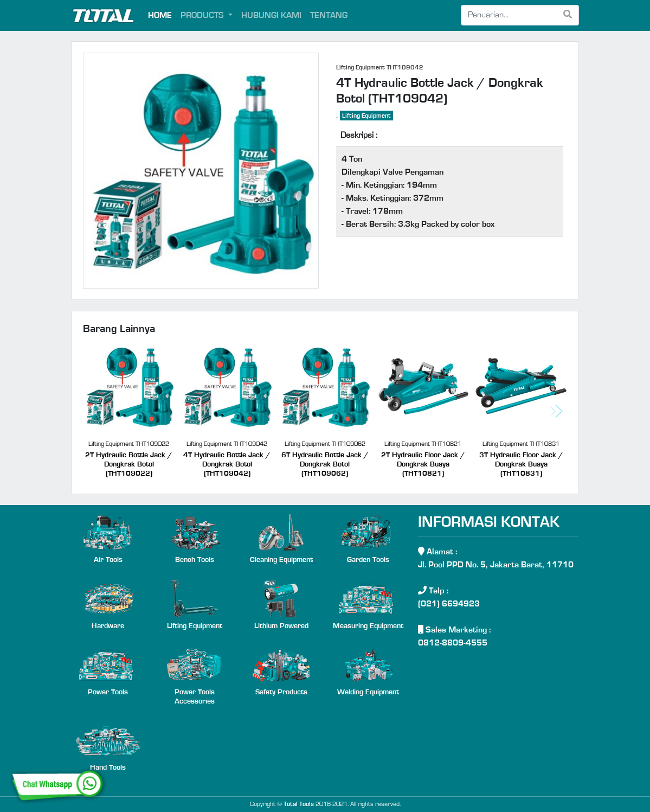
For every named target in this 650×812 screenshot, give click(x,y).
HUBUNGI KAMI (271, 15)
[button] (557, 411)
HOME (160, 15)
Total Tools (299, 804)
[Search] (509, 15)
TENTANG (329, 15)
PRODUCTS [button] (203, 15)
